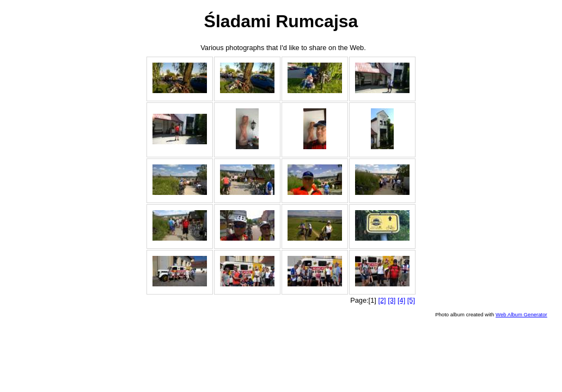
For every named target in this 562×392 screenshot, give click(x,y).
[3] (392, 300)
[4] (401, 300)
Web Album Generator (521, 314)
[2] (382, 300)
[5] (411, 300)
